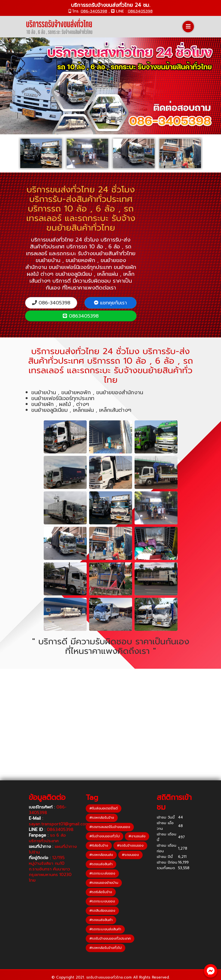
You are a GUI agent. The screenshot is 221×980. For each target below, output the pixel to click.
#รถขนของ (130, 855)
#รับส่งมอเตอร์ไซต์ (104, 808)
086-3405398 (94, 11)
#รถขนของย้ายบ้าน (104, 883)
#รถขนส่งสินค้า (101, 864)
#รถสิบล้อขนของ (102, 911)
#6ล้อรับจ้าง (99, 846)
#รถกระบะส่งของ (102, 873)
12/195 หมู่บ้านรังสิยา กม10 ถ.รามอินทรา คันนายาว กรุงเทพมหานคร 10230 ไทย (50, 869)
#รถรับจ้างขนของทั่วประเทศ (110, 939)
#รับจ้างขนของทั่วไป (105, 836)
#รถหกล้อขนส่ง (101, 855)
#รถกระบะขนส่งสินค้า (105, 929)
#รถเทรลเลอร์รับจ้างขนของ (110, 827)
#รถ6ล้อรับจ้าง (101, 892)
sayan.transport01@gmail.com (59, 824)
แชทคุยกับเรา (110, 303)
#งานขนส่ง (137, 836)
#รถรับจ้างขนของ (130, 846)
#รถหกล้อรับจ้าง (102, 818)
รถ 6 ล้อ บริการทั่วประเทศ (47, 838)
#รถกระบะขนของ (102, 901)
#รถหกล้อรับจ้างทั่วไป (105, 948)
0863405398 (140, 11)
